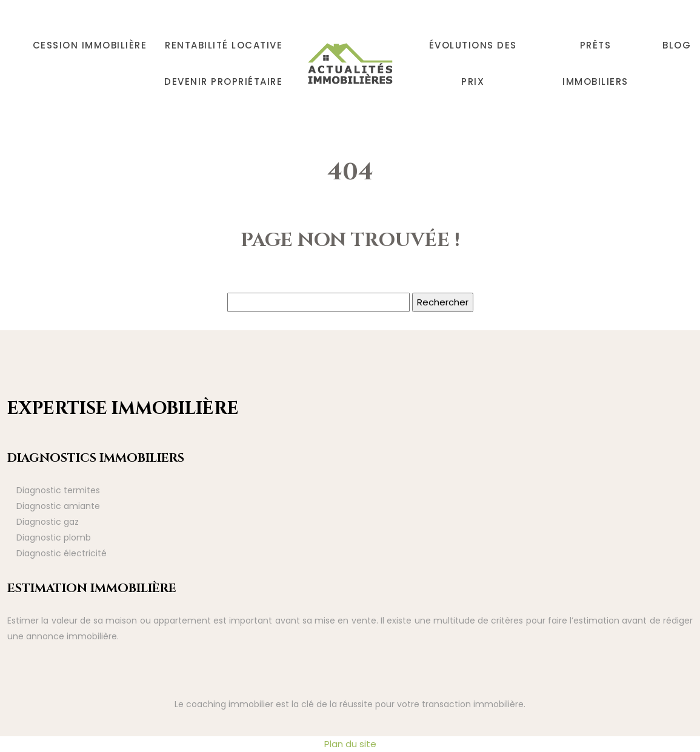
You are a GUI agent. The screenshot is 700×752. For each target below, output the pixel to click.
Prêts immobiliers (595, 63)
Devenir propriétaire (223, 82)
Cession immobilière (90, 45)
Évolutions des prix (473, 63)
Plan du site (350, 744)
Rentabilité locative (224, 45)
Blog (677, 45)
